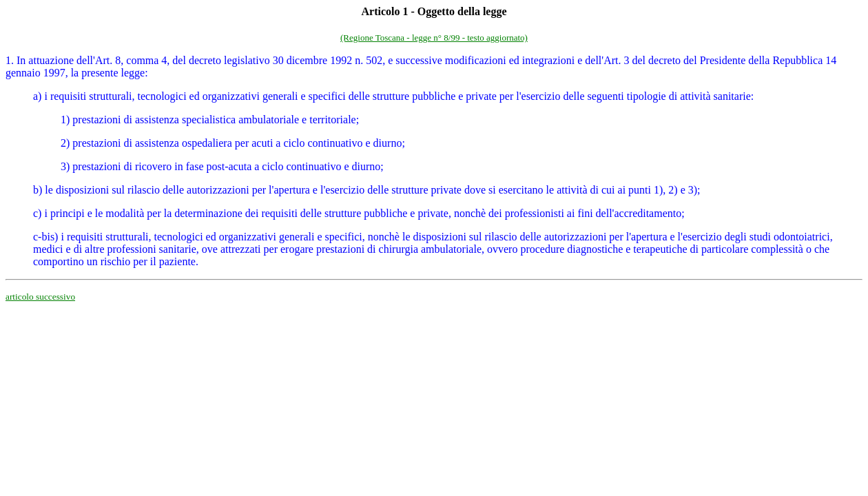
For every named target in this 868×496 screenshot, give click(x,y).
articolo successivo (40, 297)
